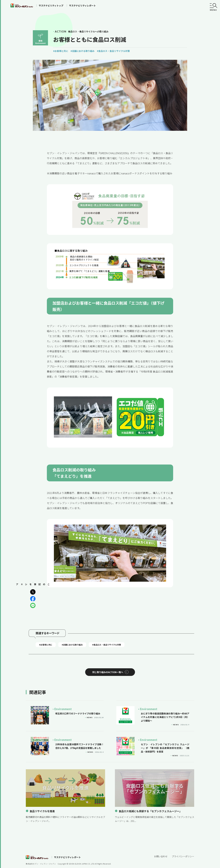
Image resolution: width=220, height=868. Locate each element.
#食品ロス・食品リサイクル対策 (113, 51)
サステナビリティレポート (82, 5)
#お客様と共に (61, 51)
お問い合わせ (161, 848)
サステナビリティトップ (51, 5)
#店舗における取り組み (82, 51)
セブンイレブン (22, 5)
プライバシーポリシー (183, 848)
